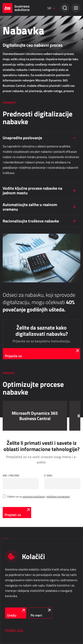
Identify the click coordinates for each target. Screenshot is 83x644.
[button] (76, 8)
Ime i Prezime (11, 475)
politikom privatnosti (58, 496)
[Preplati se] (17, 513)
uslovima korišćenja (34, 496)
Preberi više (14, 630)
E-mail (48, 475)
